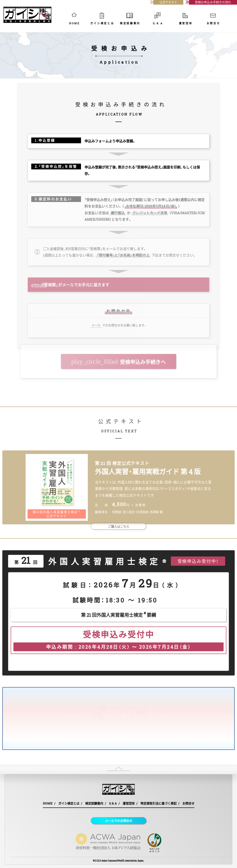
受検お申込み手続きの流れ (213, 2)
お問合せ (213, 20)
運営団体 (186, 20)
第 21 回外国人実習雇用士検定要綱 (118, 614)
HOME (75, 20)
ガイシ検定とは (102, 20)
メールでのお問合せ (119, 821)
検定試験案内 (130, 20)
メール (96, 325)
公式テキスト (168, 2)
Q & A (158, 20)
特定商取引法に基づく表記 (159, 803)
